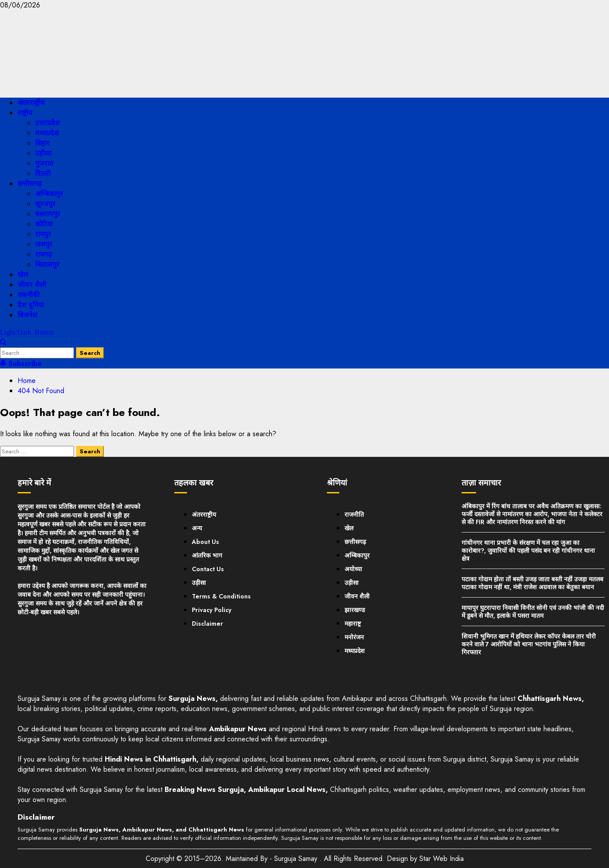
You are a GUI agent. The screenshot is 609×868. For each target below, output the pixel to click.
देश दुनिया (31, 305)
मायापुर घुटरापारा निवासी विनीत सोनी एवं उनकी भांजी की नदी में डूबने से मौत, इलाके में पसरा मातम (533, 612)
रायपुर (43, 234)
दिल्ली (43, 173)
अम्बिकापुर (49, 194)
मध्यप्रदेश (47, 133)
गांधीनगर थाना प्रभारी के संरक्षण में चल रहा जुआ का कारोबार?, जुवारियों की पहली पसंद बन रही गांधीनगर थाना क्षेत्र (528, 551)
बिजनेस (28, 315)
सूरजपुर (45, 204)
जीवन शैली (32, 285)
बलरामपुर (48, 214)
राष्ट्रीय (25, 113)
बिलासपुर (47, 264)
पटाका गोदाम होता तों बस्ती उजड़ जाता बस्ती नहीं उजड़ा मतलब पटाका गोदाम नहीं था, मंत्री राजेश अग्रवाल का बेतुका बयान (532, 583)
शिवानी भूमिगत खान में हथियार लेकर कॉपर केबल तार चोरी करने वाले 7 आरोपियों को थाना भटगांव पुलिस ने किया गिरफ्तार (529, 644)
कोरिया (44, 224)
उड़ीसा (43, 153)
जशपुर (44, 244)
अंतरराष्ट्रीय (31, 103)
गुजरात (44, 163)
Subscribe (21, 363)
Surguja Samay (297, 859)
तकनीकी (29, 295)
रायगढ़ (44, 254)
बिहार (42, 143)
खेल (23, 275)
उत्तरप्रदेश (48, 123)
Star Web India (442, 859)
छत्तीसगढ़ (30, 184)
